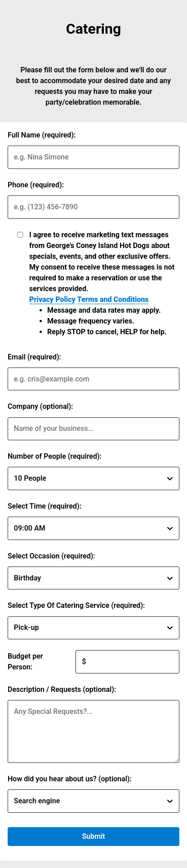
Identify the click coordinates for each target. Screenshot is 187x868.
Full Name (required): (42, 135)
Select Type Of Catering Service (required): (76, 605)
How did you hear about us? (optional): (70, 779)
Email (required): (34, 357)
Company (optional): (40, 406)
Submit (93, 836)
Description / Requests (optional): (62, 689)
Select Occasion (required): (51, 556)
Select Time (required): (45, 506)
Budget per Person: (25, 662)
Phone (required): (36, 185)
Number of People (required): (55, 456)
